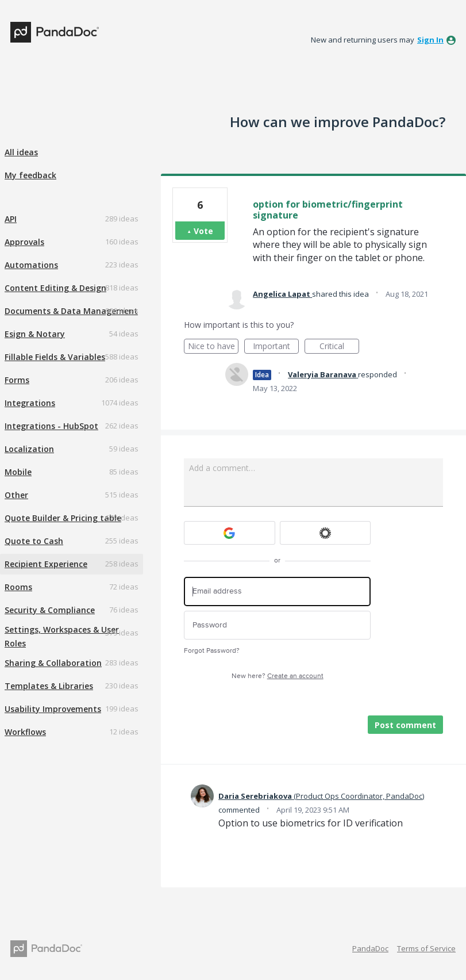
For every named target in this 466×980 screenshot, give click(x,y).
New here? (278, 676)
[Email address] (277, 592)
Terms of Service (426, 948)
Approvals (24, 242)
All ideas (21, 152)
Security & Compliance (50, 610)
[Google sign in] (230, 533)
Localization (29, 449)
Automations (31, 265)
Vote (203, 231)
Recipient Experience (46, 564)
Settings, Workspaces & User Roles (62, 636)
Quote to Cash (34, 541)
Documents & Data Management (71, 311)
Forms (17, 380)
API (11, 219)
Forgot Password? (212, 651)
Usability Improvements (53, 709)
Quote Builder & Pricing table (63, 518)
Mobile (18, 472)
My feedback (30, 175)
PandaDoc (370, 948)
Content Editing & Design (55, 288)
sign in (430, 40)
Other (16, 495)
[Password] (277, 625)
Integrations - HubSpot (51, 426)
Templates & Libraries (49, 686)
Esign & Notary (35, 334)
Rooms (18, 587)
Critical (339, 347)
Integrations (30, 403)
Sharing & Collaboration (53, 663)
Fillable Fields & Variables (55, 357)
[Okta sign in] (326, 533)
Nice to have (213, 347)
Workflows (25, 732)
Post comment (405, 725)
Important (276, 347)
